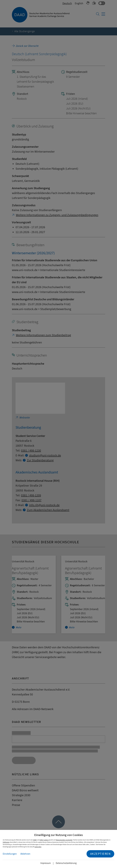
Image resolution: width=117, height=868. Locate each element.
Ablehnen (25, 854)
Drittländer (6, 842)
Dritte (41, 840)
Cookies (46, 840)
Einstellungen (10, 854)
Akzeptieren (100, 854)
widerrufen (38, 847)
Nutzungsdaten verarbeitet (64, 840)
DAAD (35, 840)
